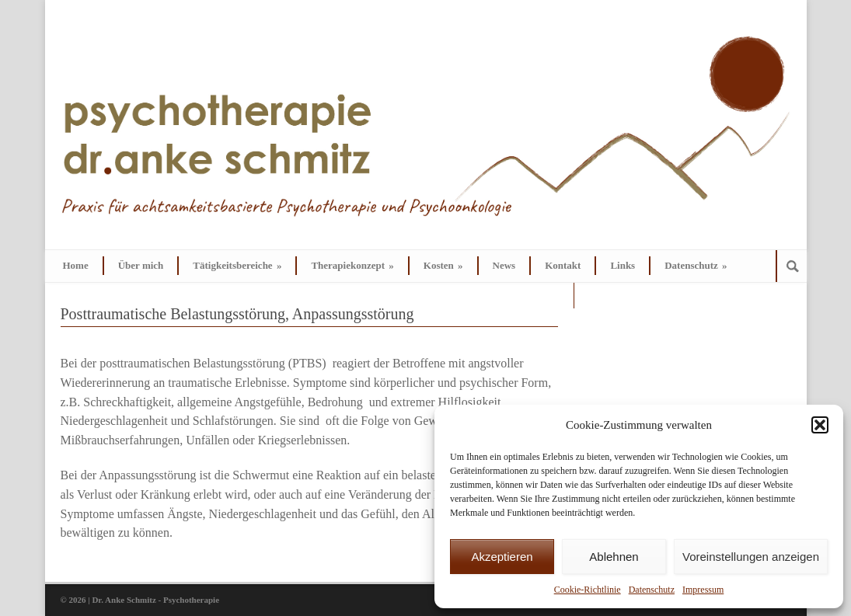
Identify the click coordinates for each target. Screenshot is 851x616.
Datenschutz (652, 590)
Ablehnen (614, 557)
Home (76, 265)
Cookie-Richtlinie (588, 590)
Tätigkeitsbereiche (237, 265)
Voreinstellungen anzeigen (751, 557)
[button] (820, 425)
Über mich (141, 265)
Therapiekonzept (352, 265)
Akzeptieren (502, 557)
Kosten (443, 265)
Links (623, 265)
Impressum (703, 590)
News (504, 265)
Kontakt (563, 265)
